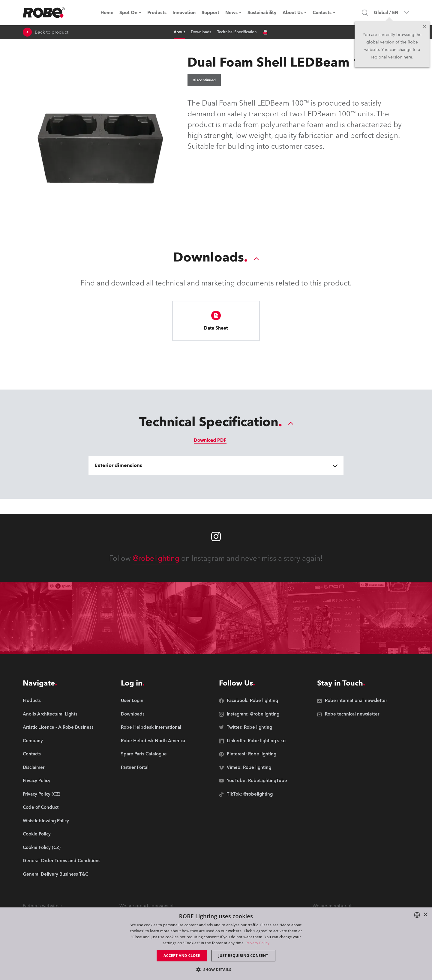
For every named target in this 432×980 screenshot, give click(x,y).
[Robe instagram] (216, 536)
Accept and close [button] (182, 956)
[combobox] (417, 915)
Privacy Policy (258, 943)
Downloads (201, 32)
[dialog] (216, 944)
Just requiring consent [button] (243, 956)
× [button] (425, 915)
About (179, 32)
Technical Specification (237, 32)
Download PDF (210, 440)
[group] (62, 714)
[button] (216, 969)
